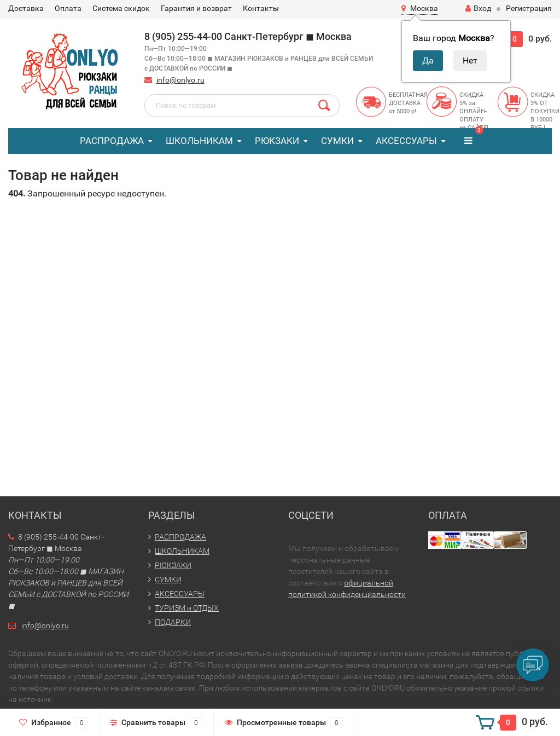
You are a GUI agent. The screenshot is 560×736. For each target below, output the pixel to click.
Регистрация (529, 8)
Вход (478, 8)
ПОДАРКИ (173, 622)
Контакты (261, 8)
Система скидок (121, 8)
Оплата (68, 8)
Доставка (26, 8)
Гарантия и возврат (196, 8)
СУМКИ (337, 141)
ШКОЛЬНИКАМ (199, 141)
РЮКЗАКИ (277, 141)
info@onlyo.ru (180, 80)
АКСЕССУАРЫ (406, 141)
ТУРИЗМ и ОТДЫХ (187, 608)
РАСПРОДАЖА (112, 141)
